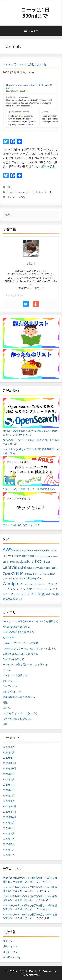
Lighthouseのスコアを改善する (20, 654)
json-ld (11, 192)
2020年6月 (9, 839)
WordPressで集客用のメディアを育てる (25, 664)
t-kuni (42, 881)
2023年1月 (9, 747)
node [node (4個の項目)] (47, 568)
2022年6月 (9, 752)
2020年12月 (9, 806)
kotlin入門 (8, 638)
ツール (6, 670)
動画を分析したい (13, 692)
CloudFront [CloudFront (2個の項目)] (33, 551)
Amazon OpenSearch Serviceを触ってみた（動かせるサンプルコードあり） (31, 417)
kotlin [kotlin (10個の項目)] (40, 561)
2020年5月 (9, 844)
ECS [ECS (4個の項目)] (5, 556)
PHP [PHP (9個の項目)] (19, 573)
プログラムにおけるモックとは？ (31, 510)
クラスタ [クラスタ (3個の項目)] (41, 589)
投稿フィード (10, 946)
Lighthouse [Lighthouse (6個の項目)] (26, 568)
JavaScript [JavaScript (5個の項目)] (28, 561)
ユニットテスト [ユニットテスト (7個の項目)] (25, 594)
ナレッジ (8, 681)
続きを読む (48, 166)
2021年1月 (9, 801)
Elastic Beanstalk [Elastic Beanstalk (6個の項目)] (24, 556)
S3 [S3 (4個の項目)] (34, 574)
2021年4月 (9, 785)
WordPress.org (11, 957)
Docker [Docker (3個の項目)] (53, 551)
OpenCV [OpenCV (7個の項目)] (9, 573)
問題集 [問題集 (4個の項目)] (42, 594)
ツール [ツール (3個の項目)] (49, 589)
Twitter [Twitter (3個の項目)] (12, 578)
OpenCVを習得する (14, 659)
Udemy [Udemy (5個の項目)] (32, 578)
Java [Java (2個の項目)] (19, 562)
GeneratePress (31, 975)
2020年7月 (9, 833)
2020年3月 (9, 855)
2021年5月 (9, 779)
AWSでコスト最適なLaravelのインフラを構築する (31, 621)
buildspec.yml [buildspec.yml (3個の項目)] (21, 551)
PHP (30, 192)
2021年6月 (9, 774)
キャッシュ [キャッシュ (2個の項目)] (42, 584)
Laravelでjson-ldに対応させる (25, 64)
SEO (37, 192)
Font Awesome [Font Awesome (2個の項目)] (51, 556)
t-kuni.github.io (14, 295)
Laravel (22, 192)
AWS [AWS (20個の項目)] (8, 550)
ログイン (8, 941)
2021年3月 (9, 790)
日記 (9, 187)
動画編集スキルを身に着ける (19, 697)
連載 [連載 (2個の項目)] (21, 599)
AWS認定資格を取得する (16, 627)
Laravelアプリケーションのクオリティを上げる (29, 648)
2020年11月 (9, 812)
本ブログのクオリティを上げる (20, 713)
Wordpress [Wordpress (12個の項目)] (13, 583)
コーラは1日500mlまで (35, 13)
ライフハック (10, 686)
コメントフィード (13, 952)
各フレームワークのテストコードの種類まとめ (31, 473)
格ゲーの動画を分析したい (18, 719)
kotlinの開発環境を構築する (18, 632)
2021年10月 (9, 768)
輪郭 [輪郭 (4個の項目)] (15, 599)
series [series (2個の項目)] (5, 579)
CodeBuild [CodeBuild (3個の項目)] (43, 551)
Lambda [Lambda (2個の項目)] (49, 562)
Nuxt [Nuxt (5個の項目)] (54, 568)
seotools (47, 192)
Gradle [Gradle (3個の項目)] (6, 562)
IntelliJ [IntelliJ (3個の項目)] (13, 562)
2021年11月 (9, 763)
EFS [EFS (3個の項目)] (10, 556)
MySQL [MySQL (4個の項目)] (39, 568)
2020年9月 (9, 822)
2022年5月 (9, 758)
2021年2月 (9, 795)
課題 (5, 724)
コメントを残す (16, 197)
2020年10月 (9, 817)
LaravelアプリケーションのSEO (20, 643)
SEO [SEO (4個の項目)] (52, 574)
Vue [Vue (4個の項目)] (39, 578)
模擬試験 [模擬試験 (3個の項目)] (51, 594)
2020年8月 (9, 828)
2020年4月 (9, 849)
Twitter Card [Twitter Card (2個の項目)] (21, 579)
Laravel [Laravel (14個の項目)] (10, 567)
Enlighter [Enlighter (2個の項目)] (41, 556)
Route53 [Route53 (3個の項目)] (28, 574)
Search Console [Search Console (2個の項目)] (43, 574)
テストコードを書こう (15, 675)
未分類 (6, 708)
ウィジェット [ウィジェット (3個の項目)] (30, 584)
